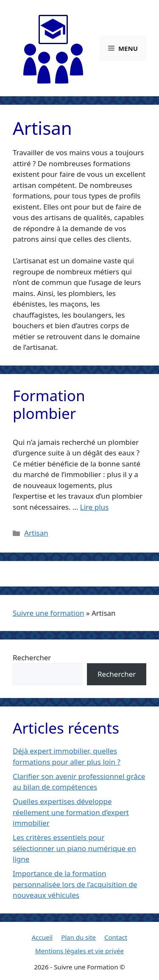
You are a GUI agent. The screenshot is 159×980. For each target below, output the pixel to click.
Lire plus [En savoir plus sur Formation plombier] (94, 507)
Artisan (36, 533)
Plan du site (78, 937)
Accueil (42, 937)
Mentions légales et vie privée (79, 951)
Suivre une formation (48, 613)
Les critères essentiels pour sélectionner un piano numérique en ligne (74, 848)
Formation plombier (49, 404)
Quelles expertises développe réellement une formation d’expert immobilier (71, 812)
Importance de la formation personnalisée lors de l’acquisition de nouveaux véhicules (75, 884)
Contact (116, 937)
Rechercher (32, 658)
